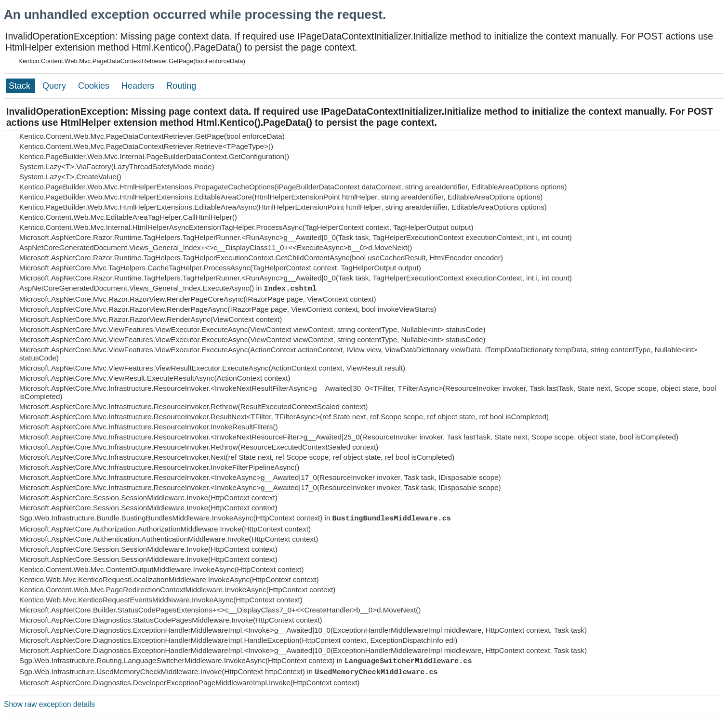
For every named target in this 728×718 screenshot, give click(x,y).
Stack (21, 86)
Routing (181, 86)
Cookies (95, 86)
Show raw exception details (49, 704)
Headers (139, 86)
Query (55, 86)
